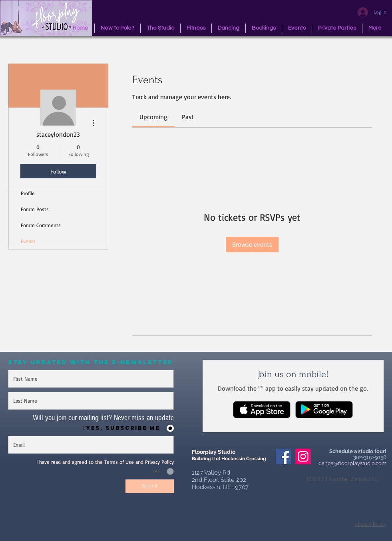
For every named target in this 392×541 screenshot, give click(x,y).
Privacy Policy (371, 524)
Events (28, 241)
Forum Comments (41, 225)
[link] (153, 117)
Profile (28, 193)
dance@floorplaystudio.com (352, 463)
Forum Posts (35, 209)
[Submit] (150, 486)
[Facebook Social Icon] (284, 456)
